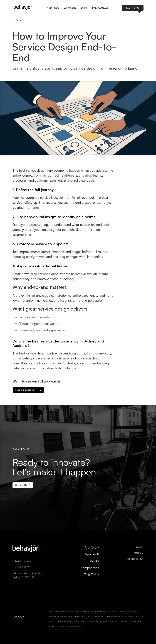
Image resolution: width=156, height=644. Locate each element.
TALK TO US (133, 8)
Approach (70, 8)
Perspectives (100, 8)
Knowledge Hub (135, 559)
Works (94, 561)
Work (84, 8)
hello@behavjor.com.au (25, 561)
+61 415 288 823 (22, 567)
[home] (23, 8)
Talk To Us (92, 575)
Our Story (53, 8)
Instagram (138, 553)
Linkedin (139, 547)
